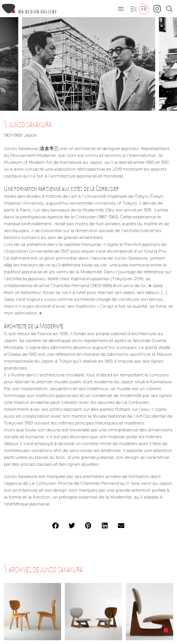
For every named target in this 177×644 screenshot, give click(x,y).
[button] (121, 9)
